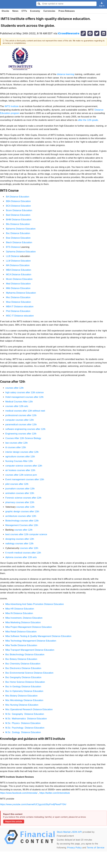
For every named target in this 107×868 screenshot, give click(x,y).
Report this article (14, 822)
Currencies (49, 11)
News (15, 11)
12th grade (92, 120)
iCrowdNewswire (69, 33)
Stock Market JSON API (69, 832)
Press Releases (67, 11)
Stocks (5, 11)
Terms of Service (96, 848)
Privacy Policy (74, 848)
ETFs (24, 11)
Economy (35, 11)
